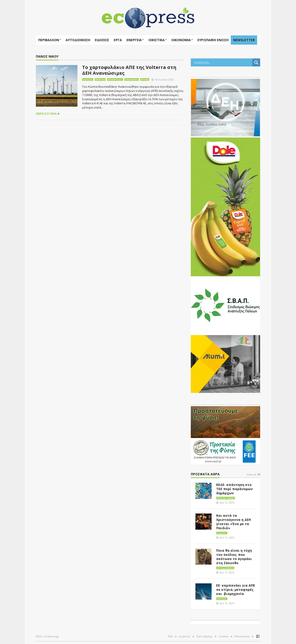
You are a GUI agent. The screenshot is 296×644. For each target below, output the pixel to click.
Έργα (118, 40)
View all (251, 475)
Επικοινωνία (242, 636)
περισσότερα (46, 114)
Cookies (224, 636)
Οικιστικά (157, 40)
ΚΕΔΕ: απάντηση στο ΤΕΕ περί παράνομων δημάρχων (234, 489)
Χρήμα (145, 79)
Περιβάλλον (49, 40)
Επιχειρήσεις (115, 79)
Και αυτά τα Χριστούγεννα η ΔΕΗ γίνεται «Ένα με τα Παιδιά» (234, 522)
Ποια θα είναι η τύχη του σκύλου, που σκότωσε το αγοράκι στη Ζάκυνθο (234, 557)
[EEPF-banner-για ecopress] (225, 435)
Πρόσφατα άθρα (205, 474)
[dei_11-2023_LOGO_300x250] (225, 107)
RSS (171, 636)
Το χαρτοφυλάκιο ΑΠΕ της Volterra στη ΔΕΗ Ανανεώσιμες (129, 70)
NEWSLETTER (244, 40)
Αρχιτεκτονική (226, 498)
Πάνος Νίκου (47, 57)
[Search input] (223, 62)
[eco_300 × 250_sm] (225, 364)
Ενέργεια (134, 40)
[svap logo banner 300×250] (225, 305)
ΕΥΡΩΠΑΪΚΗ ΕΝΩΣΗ (213, 40)
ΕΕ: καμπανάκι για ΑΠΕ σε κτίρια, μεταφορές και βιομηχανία (236, 590)
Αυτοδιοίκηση (78, 40)
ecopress (184, 636)
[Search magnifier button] (256, 62)
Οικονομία (181, 40)
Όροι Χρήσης (204, 636)
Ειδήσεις (102, 40)
